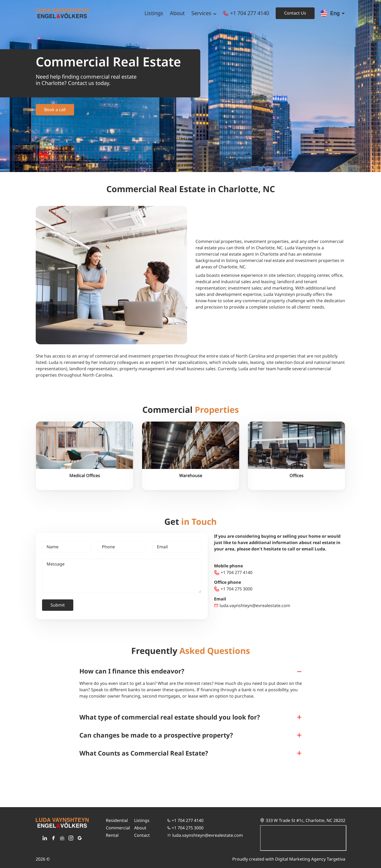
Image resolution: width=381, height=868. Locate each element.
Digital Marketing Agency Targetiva (310, 859)
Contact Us (295, 13)
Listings (154, 13)
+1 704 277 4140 (250, 13)
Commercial (118, 828)
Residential (117, 820)
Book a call (55, 110)
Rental (112, 835)
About (177, 13)
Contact (142, 835)
